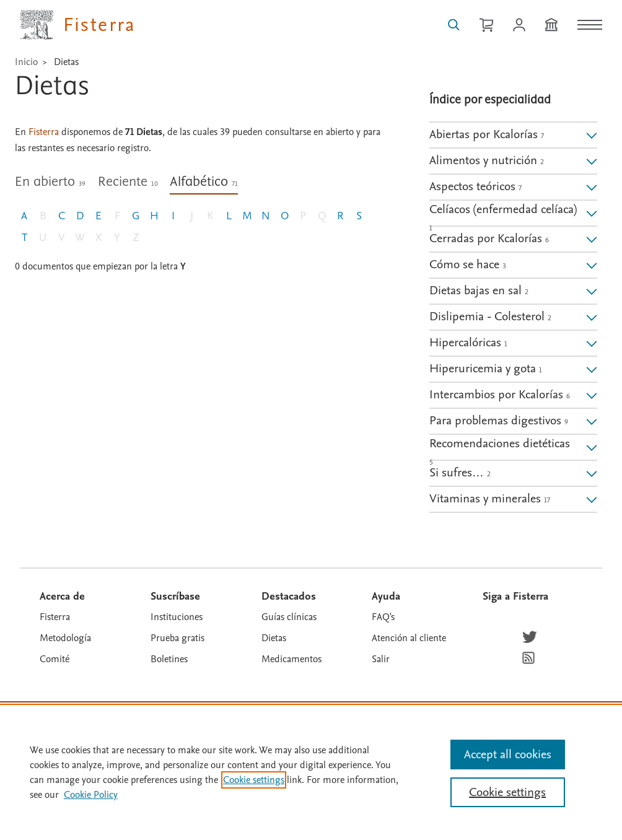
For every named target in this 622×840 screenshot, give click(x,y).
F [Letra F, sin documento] (117, 216)
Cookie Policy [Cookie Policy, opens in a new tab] (91, 795)
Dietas (66, 62)
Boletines (169, 659)
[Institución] (551, 25)
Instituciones (177, 617)
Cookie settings (254, 780)
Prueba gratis (177, 638)
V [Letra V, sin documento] (61, 238)
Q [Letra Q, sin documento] (322, 216)
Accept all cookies (508, 755)
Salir (381, 659)
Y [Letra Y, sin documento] (117, 238)
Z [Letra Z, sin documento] (136, 238)
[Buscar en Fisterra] (454, 25)
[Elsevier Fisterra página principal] (78, 25)
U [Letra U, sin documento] (43, 238)
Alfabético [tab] (204, 182)
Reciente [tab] (128, 182)
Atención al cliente (409, 638)
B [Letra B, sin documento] (43, 216)
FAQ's (383, 617)
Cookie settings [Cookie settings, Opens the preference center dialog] (507, 792)
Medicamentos (291, 659)
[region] (311, 772)
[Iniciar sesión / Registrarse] (519, 25)
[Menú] (590, 25)
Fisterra (55, 617)
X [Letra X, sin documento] (99, 238)
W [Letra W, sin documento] (80, 238)
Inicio (26, 62)
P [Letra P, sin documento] (303, 216)
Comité (55, 659)
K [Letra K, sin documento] (210, 216)
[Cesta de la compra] (486, 25)
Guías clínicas (289, 617)
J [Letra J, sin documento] (192, 216)
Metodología (65, 638)
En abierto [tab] (50, 182)
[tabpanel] (199, 260)
